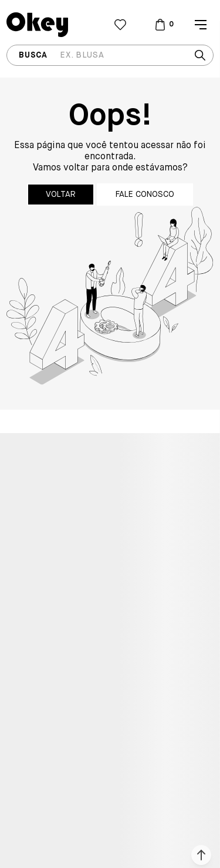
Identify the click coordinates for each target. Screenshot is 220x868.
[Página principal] (57, 25)
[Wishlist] (120, 25)
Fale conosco (145, 195)
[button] (201, 855)
